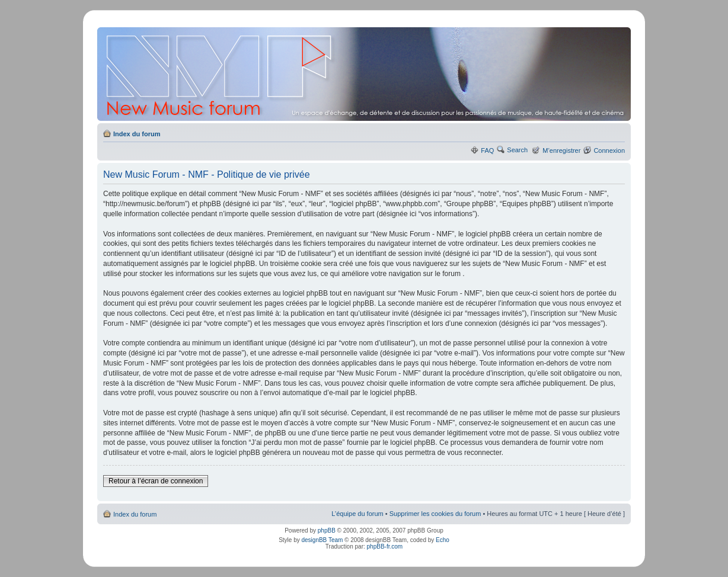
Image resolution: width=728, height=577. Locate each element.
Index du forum (137, 134)
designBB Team (322, 540)
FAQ (487, 150)
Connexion (609, 150)
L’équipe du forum (357, 514)
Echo (443, 540)
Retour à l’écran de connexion (156, 481)
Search (517, 150)
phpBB (327, 530)
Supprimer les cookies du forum (435, 514)
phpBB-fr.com (385, 546)
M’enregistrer (561, 150)
